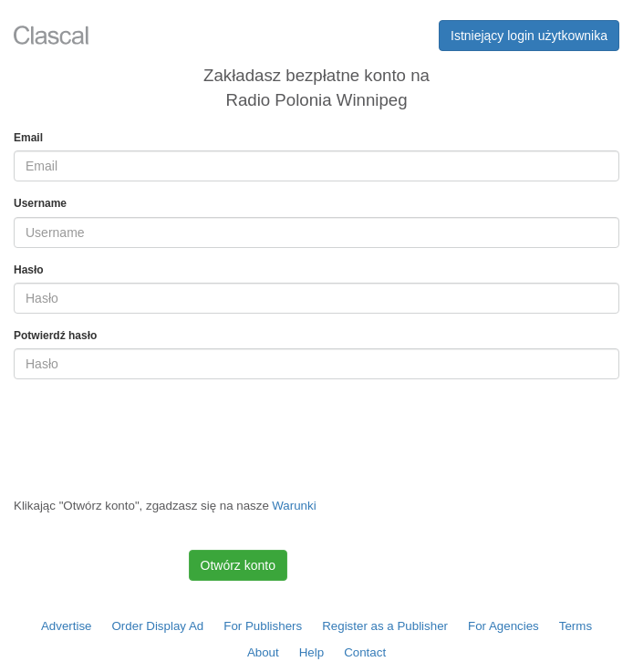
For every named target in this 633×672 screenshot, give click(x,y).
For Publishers (263, 626)
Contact (365, 652)
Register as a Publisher (385, 626)
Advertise (67, 626)
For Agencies (503, 626)
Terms (576, 626)
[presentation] (152, 429)
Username (40, 203)
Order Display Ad (158, 626)
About (263, 652)
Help (311, 652)
